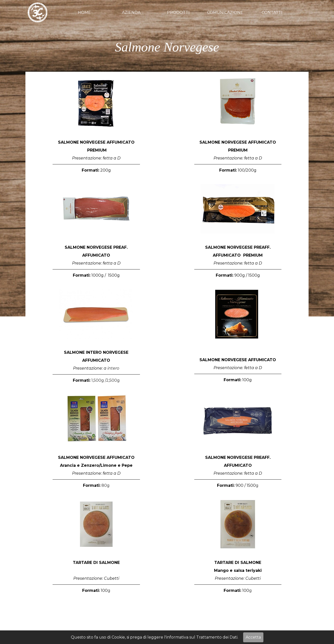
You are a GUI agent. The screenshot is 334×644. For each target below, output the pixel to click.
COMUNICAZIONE (225, 12)
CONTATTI (272, 12)
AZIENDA (131, 12)
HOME (84, 12)
